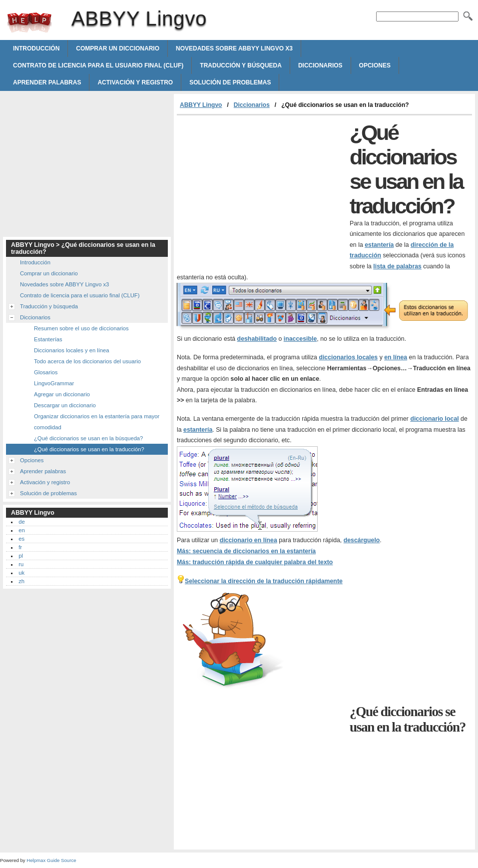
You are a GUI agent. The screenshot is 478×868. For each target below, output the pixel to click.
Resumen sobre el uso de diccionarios (81, 328)
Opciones (375, 65)
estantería (379, 245)
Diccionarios (320, 65)
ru (21, 564)
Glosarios (46, 372)
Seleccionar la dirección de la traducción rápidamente (264, 581)
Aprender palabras (47, 82)
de (21, 522)
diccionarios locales (348, 357)
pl (21, 556)
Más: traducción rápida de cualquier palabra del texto (255, 562)
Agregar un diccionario (62, 394)
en (21, 530)
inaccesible (300, 339)
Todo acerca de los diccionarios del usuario (87, 361)
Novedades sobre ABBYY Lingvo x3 (234, 48)
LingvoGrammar (54, 383)
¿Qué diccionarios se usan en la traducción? (89, 449)
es (21, 539)
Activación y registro (135, 82)
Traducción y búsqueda (241, 65)
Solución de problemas (230, 82)
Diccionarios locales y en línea (72, 350)
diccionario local (434, 419)
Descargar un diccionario (65, 405)
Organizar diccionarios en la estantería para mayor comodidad (97, 422)
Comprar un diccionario (118, 48)
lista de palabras (397, 266)
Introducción (36, 48)
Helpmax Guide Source (51, 860)
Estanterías (48, 339)
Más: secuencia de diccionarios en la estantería (246, 551)
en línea (396, 357)
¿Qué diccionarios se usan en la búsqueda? (88, 438)
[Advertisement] (261, 190)
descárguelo (362, 540)
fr (20, 547)
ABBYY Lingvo (29, 22)
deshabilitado (257, 339)
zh (21, 581)
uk (21, 573)
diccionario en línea (248, 540)
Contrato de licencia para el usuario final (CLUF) (98, 65)
